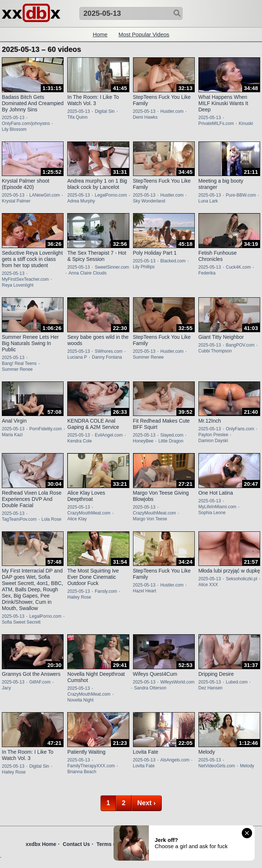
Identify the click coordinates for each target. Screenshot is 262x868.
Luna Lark (208, 201)
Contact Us (76, 844)
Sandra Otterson (150, 688)
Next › (147, 803)
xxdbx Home (41, 844)
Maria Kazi (12, 435)
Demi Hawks (145, 117)
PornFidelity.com (46, 429)
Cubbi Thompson (215, 351)
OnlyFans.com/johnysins (26, 123)
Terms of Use (113, 844)
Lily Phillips (144, 267)
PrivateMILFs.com (216, 123)
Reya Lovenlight (18, 285)
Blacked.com (173, 261)
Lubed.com (236, 682)
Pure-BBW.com (241, 195)
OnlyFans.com (240, 429)
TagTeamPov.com (19, 519)
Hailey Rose (79, 597)
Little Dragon (171, 441)
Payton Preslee (213, 435)
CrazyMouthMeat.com (89, 513)
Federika (207, 273)
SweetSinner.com (112, 267)
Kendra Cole (80, 441)
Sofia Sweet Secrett (21, 622)
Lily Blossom (14, 129)
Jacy (6, 688)
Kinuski (246, 123)
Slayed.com (172, 435)
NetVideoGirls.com (217, 766)
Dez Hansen (211, 688)
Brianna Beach (82, 772)
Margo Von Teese (150, 519)
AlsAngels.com (175, 760)
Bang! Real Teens (19, 363)
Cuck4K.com (238, 267)
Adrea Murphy (81, 201)
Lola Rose (51, 519)
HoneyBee (143, 441)
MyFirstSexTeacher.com (25, 279)
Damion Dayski (213, 441)
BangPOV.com (240, 345)
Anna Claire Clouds (88, 273)
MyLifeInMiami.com (217, 507)
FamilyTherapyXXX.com (91, 766)
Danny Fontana (107, 357)
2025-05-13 (13, 118)
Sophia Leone (212, 513)
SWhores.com (109, 351)
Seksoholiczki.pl (241, 579)
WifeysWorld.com (177, 682)
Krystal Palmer (16, 201)
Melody (247, 766)
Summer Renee (17, 369)
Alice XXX (208, 585)
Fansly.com (106, 591)
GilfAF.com (40, 682)
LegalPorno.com (111, 195)
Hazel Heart (145, 591)
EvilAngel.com (109, 435)
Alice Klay (77, 519)
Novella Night (80, 700)
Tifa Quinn (77, 117)
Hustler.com (172, 111)
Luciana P (77, 357)
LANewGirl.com (45, 195)
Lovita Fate (144, 766)
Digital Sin (105, 111)
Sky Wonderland (149, 201)
